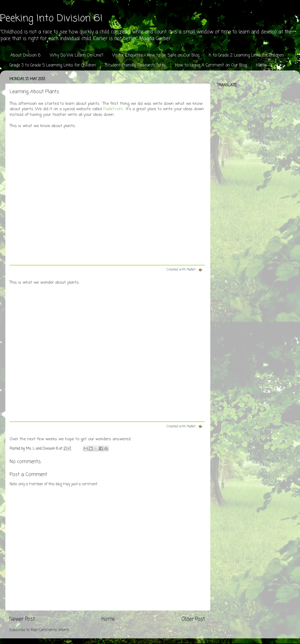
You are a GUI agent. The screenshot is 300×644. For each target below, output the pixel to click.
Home (261, 65)
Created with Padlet (185, 270)
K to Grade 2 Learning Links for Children (246, 55)
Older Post (193, 619)
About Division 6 (25, 55)
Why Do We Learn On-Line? (76, 55)
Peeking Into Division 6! (51, 19)
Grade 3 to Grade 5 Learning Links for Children (53, 65)
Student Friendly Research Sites (136, 65)
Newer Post (22, 619)
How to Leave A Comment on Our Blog (211, 65)
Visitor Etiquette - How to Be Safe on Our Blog (156, 55)
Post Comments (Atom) (50, 630)
